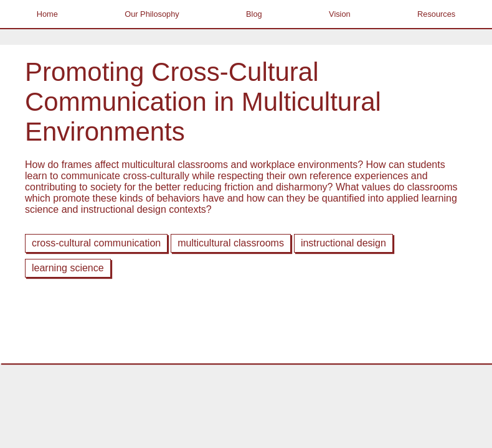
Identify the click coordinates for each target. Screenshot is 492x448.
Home (47, 14)
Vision (340, 14)
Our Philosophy (152, 14)
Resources (436, 14)
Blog (254, 14)
